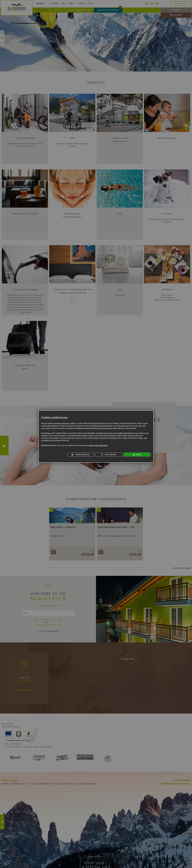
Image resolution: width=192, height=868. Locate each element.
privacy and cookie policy (98, 445)
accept (137, 455)
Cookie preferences (81, 455)
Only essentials (109, 455)
